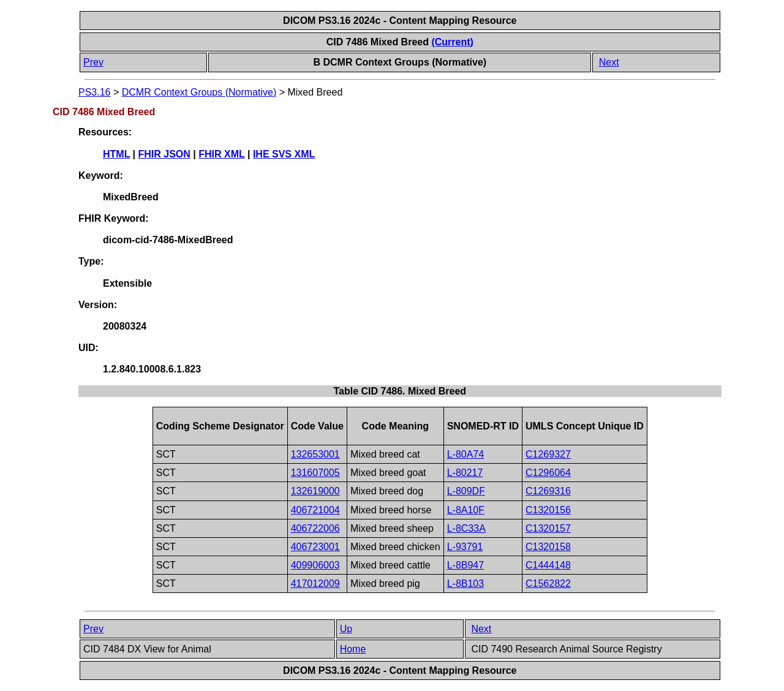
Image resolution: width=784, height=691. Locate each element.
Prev (93, 62)
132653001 (315, 454)
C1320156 (548, 510)
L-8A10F (466, 510)
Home (353, 649)
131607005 (315, 473)
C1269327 (548, 454)
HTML (116, 154)
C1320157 (548, 528)
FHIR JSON (164, 154)
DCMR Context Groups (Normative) (199, 92)
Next (609, 62)
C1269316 (548, 491)
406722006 (315, 528)
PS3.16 (94, 92)
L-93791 (465, 547)
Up (346, 629)
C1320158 (548, 547)
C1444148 (548, 565)
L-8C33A (466, 528)
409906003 (315, 565)
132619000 (315, 491)
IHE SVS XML (284, 154)
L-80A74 (466, 454)
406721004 (315, 510)
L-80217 (465, 473)
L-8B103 (466, 583)
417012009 (315, 583)
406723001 (315, 547)
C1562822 (548, 583)
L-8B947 (466, 565)
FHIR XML (221, 154)
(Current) (452, 42)
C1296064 (548, 473)
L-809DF (466, 491)
